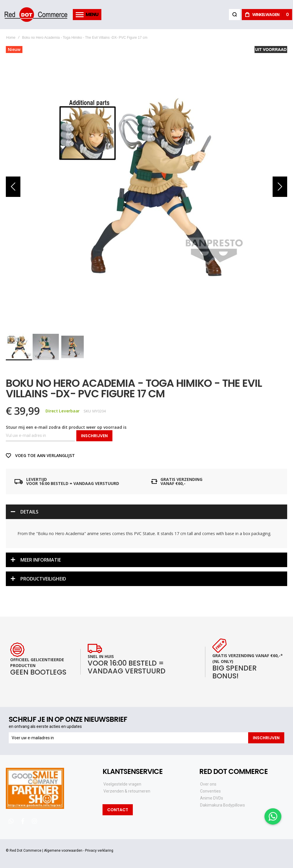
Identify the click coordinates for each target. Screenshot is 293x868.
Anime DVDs (212, 798)
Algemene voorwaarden (63, 851)
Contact (118, 810)
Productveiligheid (43, 579)
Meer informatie (41, 560)
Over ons (208, 784)
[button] (13, 187)
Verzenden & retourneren (127, 791)
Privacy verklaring (99, 851)
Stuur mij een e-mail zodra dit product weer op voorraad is (66, 427)
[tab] (146, 512)
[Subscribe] (266, 738)
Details (29, 512)
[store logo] (36, 15)
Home (11, 38)
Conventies (210, 791)
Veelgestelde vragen (122, 784)
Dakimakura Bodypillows (223, 805)
